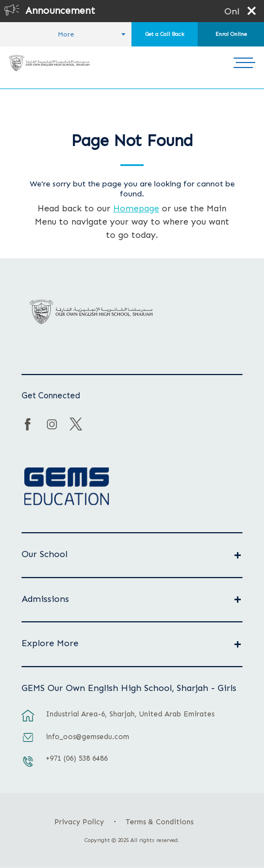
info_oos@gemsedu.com (88, 737)
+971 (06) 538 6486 (77, 758)
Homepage (136, 208)
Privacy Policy (79, 822)
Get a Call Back (165, 34)
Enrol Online (231, 34)
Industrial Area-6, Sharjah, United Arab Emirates (130, 714)
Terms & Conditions (160, 822)
